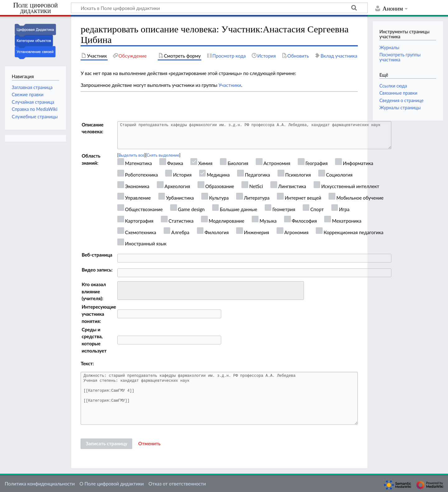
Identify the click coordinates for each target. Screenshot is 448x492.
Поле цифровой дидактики (35, 8)
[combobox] (211, 291)
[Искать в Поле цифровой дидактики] (219, 8)
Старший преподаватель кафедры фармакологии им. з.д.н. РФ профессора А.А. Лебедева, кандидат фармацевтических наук (254, 135)
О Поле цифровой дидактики (112, 484)
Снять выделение (163, 155)
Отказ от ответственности (177, 484)
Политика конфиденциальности (40, 484)
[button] (149, 444)
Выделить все (131, 155)
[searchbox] (123, 290)
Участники (230, 85)
